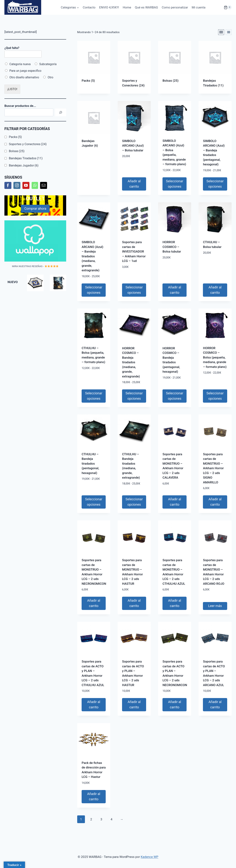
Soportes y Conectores (28, 144)
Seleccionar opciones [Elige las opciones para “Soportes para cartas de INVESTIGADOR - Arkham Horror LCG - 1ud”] (134, 290)
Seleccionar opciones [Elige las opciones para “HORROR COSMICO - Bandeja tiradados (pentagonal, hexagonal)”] (175, 396)
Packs (15, 137)
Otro (50, 77)
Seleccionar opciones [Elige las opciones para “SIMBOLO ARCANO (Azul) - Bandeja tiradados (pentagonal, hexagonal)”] (215, 184)
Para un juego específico (25, 71)
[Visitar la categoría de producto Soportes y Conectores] (134, 67)
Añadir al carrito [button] (134, 184)
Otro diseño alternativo (24, 77)
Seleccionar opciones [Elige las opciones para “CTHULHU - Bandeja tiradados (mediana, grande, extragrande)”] (134, 502)
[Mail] (44, 185)
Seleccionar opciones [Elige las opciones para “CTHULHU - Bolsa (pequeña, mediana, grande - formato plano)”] (94, 396)
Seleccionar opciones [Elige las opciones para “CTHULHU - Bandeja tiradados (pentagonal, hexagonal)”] (94, 502)
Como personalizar (175, 7)
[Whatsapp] (35, 185)
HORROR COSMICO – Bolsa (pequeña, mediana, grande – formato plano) (215, 357)
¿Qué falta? (12, 48)
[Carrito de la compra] (220, 7)
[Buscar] (61, 112)
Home (127, 7)
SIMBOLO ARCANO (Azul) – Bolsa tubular (133, 146)
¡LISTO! (12, 89)
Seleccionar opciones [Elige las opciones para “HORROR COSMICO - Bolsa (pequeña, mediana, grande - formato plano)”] (215, 396)
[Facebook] (8, 185)
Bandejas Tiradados (26, 158)
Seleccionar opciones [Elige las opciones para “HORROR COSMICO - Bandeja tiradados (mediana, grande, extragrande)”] (134, 396)
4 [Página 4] (112, 819)
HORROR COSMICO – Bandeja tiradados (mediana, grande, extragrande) (131, 362)
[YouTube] (26, 185)
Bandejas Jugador (24, 165)
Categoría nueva (20, 64)
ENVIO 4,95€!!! (109, 7)
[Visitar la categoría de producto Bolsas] (175, 65)
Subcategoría (48, 64)
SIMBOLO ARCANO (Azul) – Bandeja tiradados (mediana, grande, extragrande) (92, 256)
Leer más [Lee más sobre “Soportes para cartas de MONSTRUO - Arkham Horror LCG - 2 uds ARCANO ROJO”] (215, 606)
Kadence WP (149, 857)
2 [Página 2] (91, 819)
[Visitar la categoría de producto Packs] (94, 65)
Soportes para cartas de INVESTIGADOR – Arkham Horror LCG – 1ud (134, 251)
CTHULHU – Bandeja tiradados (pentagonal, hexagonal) (90, 464)
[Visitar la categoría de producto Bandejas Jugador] (94, 127)
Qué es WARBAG (146, 7)
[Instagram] (17, 185)
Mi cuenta (199, 7)
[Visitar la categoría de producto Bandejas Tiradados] (215, 67)
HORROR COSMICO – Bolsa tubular (172, 247)
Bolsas (17, 151)
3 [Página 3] (101, 819)
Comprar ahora (35, 208)
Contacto (89, 7)
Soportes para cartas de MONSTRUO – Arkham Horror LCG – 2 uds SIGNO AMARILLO (213, 468)
